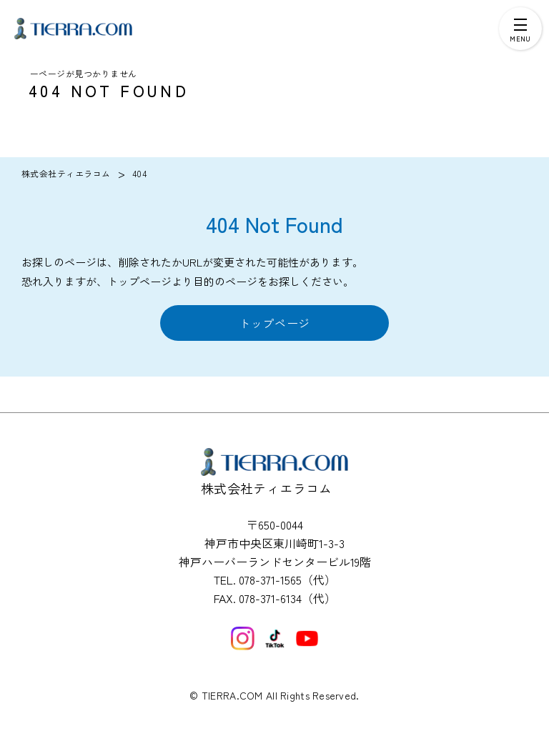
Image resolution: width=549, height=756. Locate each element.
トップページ (274, 323)
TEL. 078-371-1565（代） (275, 580)
